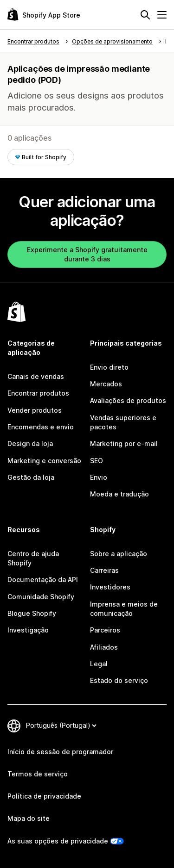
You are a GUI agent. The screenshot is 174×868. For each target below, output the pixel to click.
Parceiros (105, 630)
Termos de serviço (38, 774)
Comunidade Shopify (41, 597)
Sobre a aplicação (119, 554)
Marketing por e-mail (124, 443)
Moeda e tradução (119, 494)
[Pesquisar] (145, 15)
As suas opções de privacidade (58, 841)
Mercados (106, 384)
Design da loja (30, 443)
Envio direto (109, 367)
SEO (97, 461)
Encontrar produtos (38, 393)
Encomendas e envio (41, 427)
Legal (99, 664)
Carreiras (104, 570)
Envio (99, 477)
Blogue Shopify (32, 613)
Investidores (110, 587)
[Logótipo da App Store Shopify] (44, 15)
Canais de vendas (36, 376)
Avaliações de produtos (128, 400)
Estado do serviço (119, 680)
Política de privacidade (44, 796)
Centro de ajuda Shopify (33, 558)
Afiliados (104, 647)
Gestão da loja (31, 477)
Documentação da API (43, 580)
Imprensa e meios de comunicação (124, 609)
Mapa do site (29, 818)
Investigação (28, 630)
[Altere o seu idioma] (61, 726)
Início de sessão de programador (60, 752)
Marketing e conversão (44, 461)
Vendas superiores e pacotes (123, 422)
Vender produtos (35, 410)
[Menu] (162, 15)
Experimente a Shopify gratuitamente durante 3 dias (87, 254)
